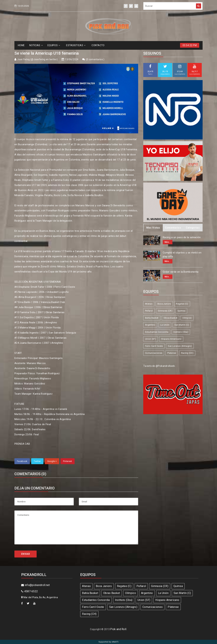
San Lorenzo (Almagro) (180, 346)
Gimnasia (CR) (165, 311)
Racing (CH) (187, 353)
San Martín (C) (182, 325)
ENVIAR (26, 554)
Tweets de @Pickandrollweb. (159, 366)
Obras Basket (171, 318)
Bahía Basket (152, 318)
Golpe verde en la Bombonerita (181, 272)
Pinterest (68, 461)
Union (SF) (151, 339)
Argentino (150, 325)
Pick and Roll (118, 629)
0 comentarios (95, 59)
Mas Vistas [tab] (153, 228)
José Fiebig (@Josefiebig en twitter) (37, 59)
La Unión (165, 325)
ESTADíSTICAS (76, 45)
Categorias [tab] (193, 228)
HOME (21, 45)
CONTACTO (98, 45)
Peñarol (149, 311)
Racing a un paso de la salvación (182, 237)
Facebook (22, 461)
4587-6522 (29, 591)
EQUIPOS (54, 45)
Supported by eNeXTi (109, 642)
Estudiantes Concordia (157, 332)
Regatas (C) (182, 304)
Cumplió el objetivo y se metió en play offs (182, 255)
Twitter (37, 461)
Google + (52, 461)
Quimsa (181, 311)
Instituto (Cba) (181, 332)
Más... (168, 242)
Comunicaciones (154, 353)
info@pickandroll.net (36, 585)
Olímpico (187, 318)
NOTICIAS (36, 45)
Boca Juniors (164, 304)
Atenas (149, 304)
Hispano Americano (171, 339)
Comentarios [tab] (173, 228)
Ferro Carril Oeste (154, 346)
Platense (172, 353)
